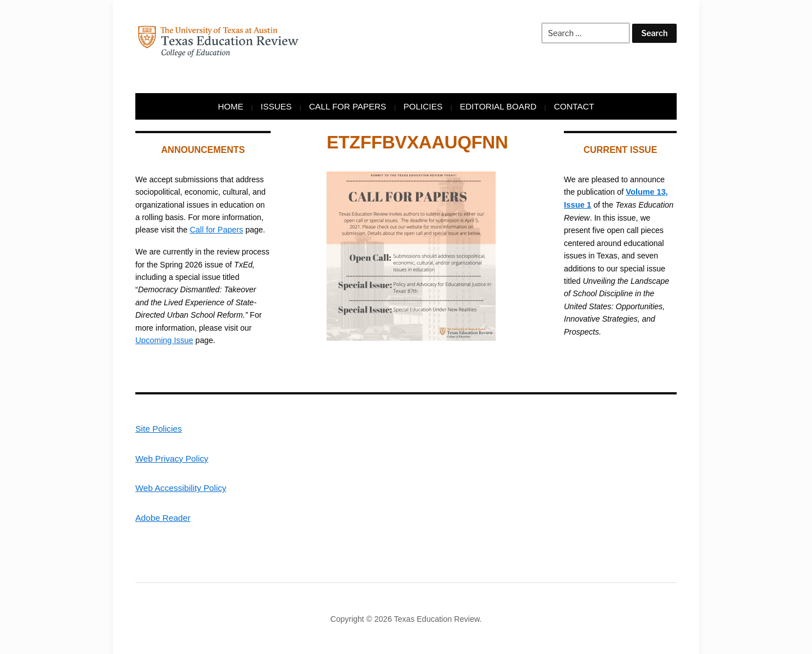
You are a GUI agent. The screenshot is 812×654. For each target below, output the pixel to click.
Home (230, 106)
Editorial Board (498, 106)
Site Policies (158, 428)
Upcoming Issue (164, 340)
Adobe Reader (163, 517)
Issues (276, 106)
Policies (423, 106)
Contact (574, 106)
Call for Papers (348, 106)
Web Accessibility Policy (180, 487)
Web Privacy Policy (171, 457)
